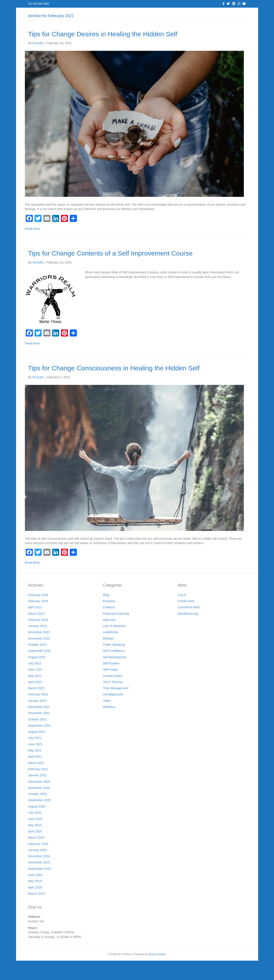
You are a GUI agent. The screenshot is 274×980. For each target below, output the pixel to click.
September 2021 (40, 745)
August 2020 (37, 826)
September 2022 (40, 670)
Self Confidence (114, 670)
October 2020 (38, 813)
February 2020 (38, 863)
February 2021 (38, 788)
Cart (224, 13)
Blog (118, 13)
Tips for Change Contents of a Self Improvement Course (110, 272)
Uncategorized (113, 714)
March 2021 (36, 782)
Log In (67, 13)
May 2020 (35, 844)
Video (107, 720)
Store (210, 13)
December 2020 (39, 801)
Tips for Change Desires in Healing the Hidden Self (103, 53)
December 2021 (39, 726)
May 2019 (35, 900)
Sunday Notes (113, 695)
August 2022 (37, 676)
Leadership (111, 651)
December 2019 (39, 876)
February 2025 (38, 620)
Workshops (191, 13)
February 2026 (38, 614)
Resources (154, 13)
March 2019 (36, 913)
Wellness (109, 726)
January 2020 (38, 869)
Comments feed (189, 627)
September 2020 (40, 819)
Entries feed (186, 620)
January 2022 (38, 720)
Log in (182, 614)
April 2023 (35, 627)
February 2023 (38, 639)
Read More (32, 248)
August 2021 (37, 751)
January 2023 (38, 645)
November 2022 (39, 658)
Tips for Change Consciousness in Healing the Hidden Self (114, 387)
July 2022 (35, 682)
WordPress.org (188, 633)
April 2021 (35, 776)
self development (115, 676)
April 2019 (35, 907)
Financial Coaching (116, 633)
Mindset (108, 658)
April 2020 (35, 850)
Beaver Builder (157, 973)
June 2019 (35, 894)
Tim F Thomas (113, 701)
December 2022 (39, 651)
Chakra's (109, 627)
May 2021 (35, 770)
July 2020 (35, 832)
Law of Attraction (114, 645)
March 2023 (36, 633)
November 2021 (39, 732)
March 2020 (36, 857)
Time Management (116, 707)
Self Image (110, 689)
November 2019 (39, 882)
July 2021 (35, 757)
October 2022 (38, 664)
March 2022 (36, 707)
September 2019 (40, 888)
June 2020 (35, 838)
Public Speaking (114, 664)
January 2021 (38, 795)
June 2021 (35, 763)
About (83, 13)
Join (172, 13)
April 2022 (35, 701)
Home (51, 13)
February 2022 (38, 714)
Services (101, 13)
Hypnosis (109, 639)
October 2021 (38, 739)
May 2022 (35, 695)
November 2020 (39, 807)
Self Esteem (111, 682)
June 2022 (35, 689)
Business (109, 620)
